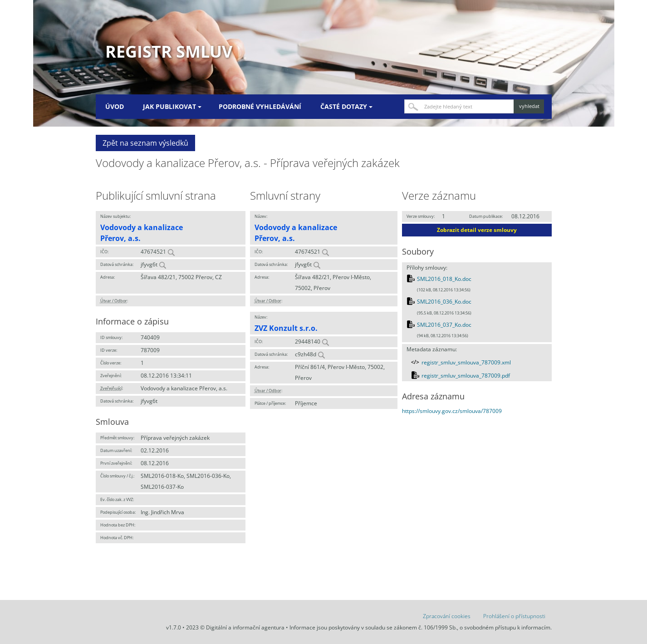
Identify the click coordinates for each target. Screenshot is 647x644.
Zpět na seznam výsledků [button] (145, 143)
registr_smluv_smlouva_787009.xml (466, 362)
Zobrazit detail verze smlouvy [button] (477, 230)
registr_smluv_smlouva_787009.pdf (466, 376)
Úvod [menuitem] (115, 106)
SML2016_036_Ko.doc (444, 302)
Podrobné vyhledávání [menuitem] (260, 106)
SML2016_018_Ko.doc (444, 279)
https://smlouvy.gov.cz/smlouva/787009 (452, 411)
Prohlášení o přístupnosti (514, 616)
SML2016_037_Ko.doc (444, 325)
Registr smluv (169, 52)
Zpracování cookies (447, 616)
